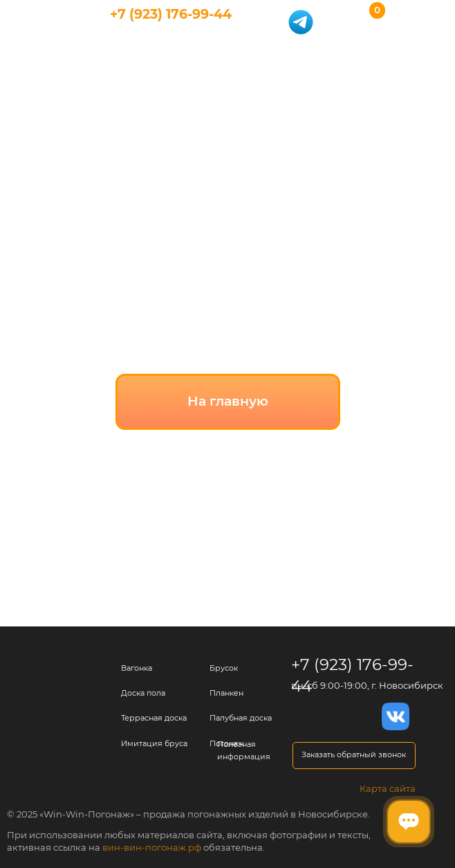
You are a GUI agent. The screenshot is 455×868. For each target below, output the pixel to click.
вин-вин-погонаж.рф (152, 847)
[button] (354, 756)
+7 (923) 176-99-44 (171, 14)
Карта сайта (388, 788)
